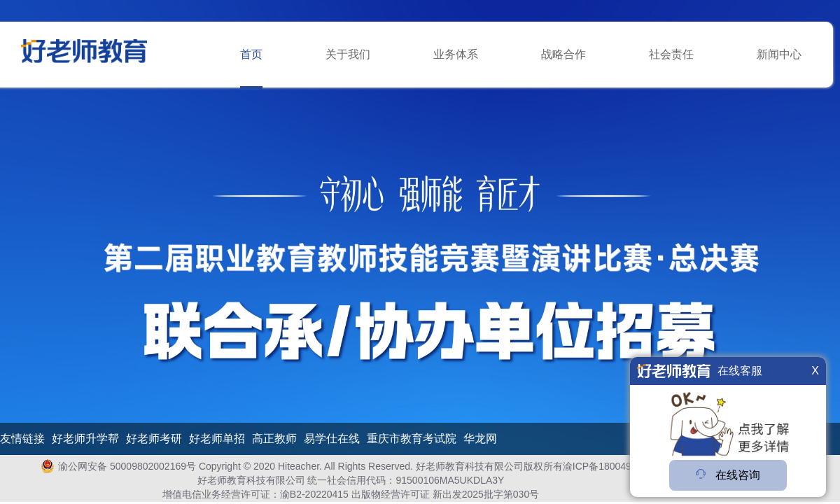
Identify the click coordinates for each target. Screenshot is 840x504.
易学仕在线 (332, 439)
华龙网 (480, 439)
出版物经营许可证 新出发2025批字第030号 (445, 494)
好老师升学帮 (85, 439)
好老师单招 (217, 439)
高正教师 (274, 439)
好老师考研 (154, 439)
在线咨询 (728, 475)
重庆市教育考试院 (412, 439)
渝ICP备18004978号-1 (612, 466)
